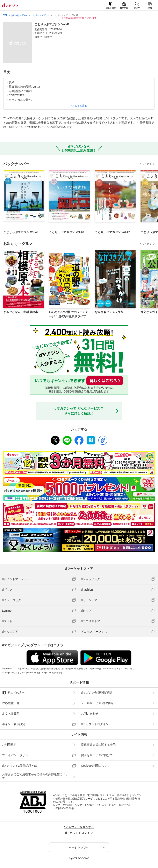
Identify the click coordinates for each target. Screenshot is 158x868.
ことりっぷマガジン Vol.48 (66, 232)
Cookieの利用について (96, 766)
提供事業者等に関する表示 (98, 745)
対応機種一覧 (11, 703)
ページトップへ (79, 847)
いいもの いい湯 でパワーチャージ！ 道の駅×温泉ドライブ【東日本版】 (69, 314)
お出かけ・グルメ (19, 15)
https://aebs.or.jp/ (65, 808)
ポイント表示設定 (14, 724)
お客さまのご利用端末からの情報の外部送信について (35, 776)
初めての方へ (13, 693)
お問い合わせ (90, 714)
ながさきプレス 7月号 (109, 312)
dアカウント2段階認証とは (20, 766)
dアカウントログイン (95, 724)
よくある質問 (11, 714)
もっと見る (145, 164)
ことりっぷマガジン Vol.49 (21, 232)
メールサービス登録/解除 (97, 703)
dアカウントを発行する (79, 827)
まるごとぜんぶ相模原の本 (21, 312)
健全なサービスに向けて (97, 755)
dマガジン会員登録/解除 (97, 693)
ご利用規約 (9, 745)
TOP (5, 15)
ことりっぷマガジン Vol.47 (112, 232)
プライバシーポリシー (16, 755)
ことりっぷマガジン (40, 15)
